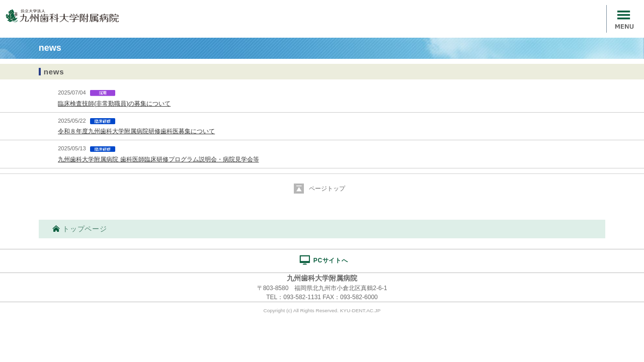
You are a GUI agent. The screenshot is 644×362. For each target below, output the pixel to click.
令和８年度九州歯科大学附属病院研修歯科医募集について (136, 131)
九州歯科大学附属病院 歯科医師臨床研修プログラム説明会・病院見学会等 (158, 159)
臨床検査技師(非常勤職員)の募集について (114, 104)
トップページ (79, 229)
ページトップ (327, 189)
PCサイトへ (323, 260)
